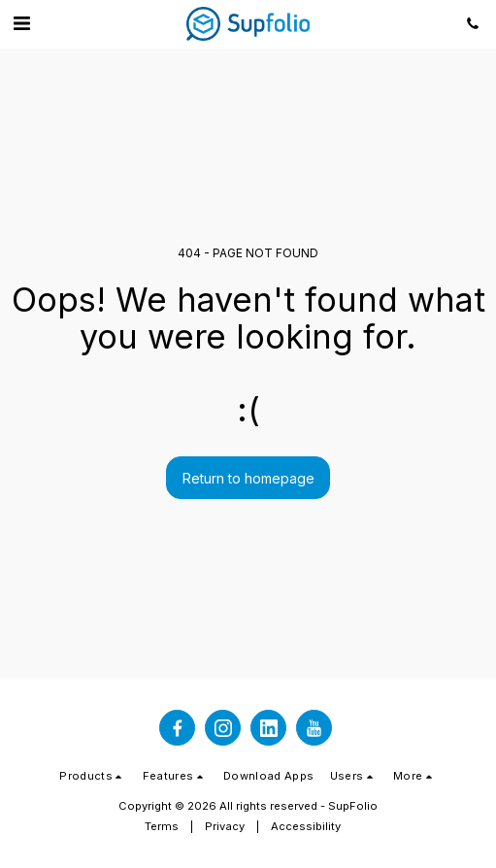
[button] (21, 23)
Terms (162, 826)
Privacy (225, 826)
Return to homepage (248, 478)
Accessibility (306, 826)
